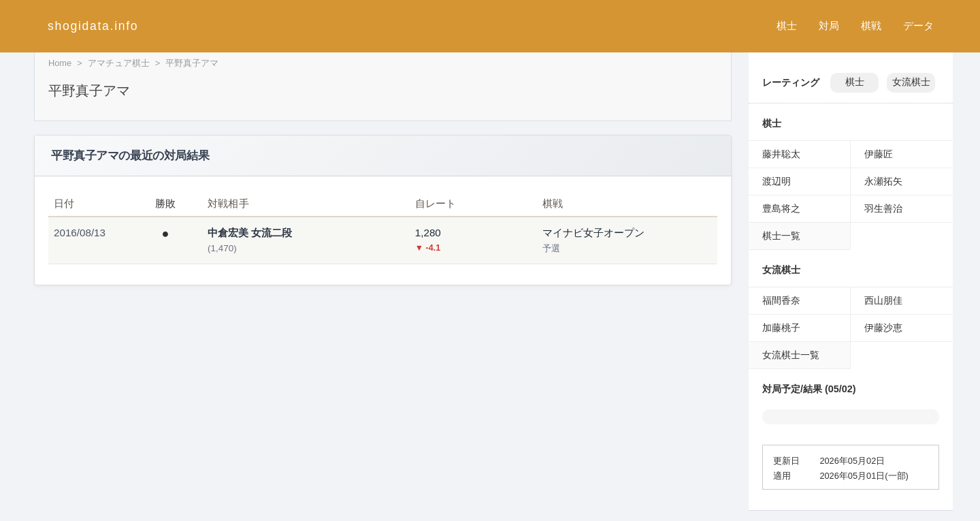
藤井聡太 (781, 154)
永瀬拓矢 (883, 181)
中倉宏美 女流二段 (250, 233)
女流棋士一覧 (791, 355)
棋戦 (871, 26)
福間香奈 (781, 300)
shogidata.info (93, 26)
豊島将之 (781, 208)
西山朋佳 (883, 300)
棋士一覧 (781, 236)
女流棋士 (911, 82)
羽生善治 (883, 208)
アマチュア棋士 (119, 63)
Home (60, 63)
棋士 (787, 26)
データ (918, 26)
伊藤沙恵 (883, 328)
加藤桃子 (781, 328)
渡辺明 (777, 181)
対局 (829, 26)
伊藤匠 (879, 154)
